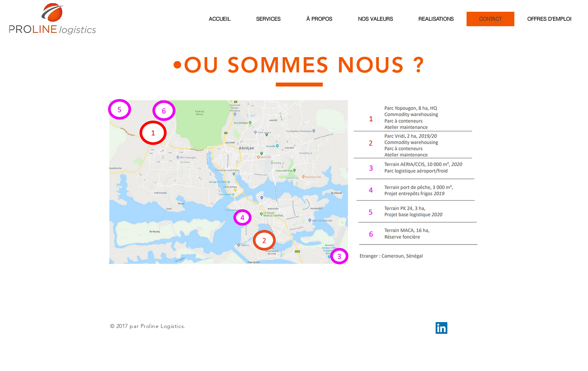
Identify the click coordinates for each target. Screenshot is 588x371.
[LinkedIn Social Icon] (441, 328)
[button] (294, 182)
